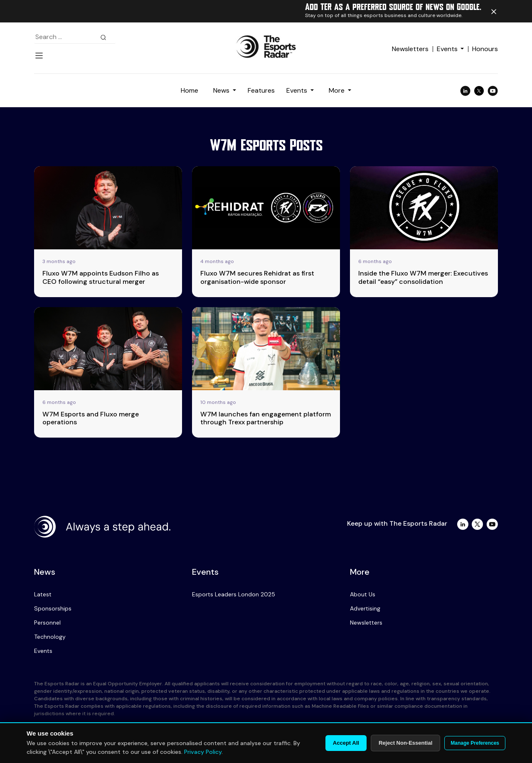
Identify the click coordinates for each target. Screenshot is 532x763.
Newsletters (410, 49)
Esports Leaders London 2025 (234, 594)
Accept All (346, 743)
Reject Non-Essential (405, 743)
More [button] (337, 90)
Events (447, 49)
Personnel (47, 623)
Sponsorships (53, 608)
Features (261, 90)
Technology (50, 637)
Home (190, 90)
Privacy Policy (203, 752)
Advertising (365, 608)
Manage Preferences (475, 743)
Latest (43, 594)
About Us (363, 594)
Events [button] (298, 90)
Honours (485, 49)
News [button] (222, 90)
